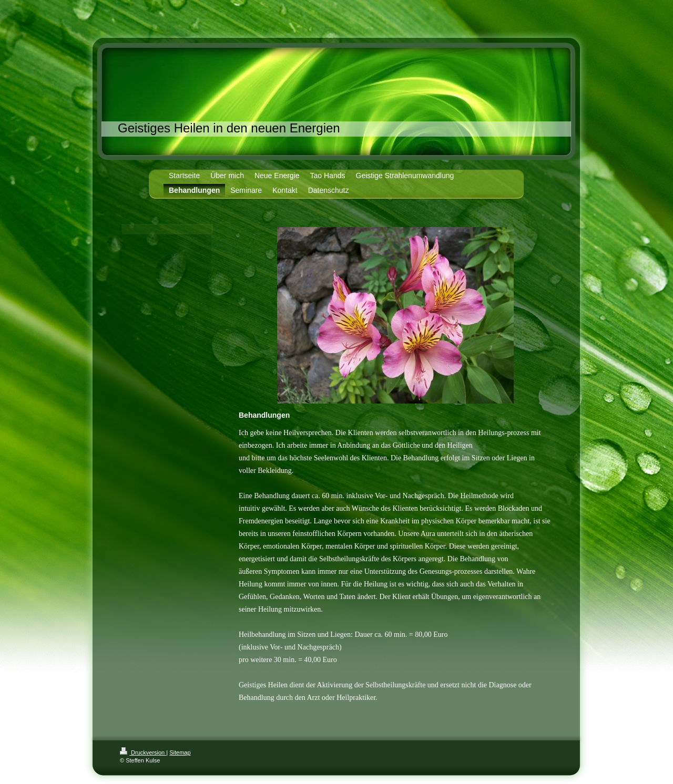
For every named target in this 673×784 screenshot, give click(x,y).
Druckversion (143, 752)
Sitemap (180, 752)
